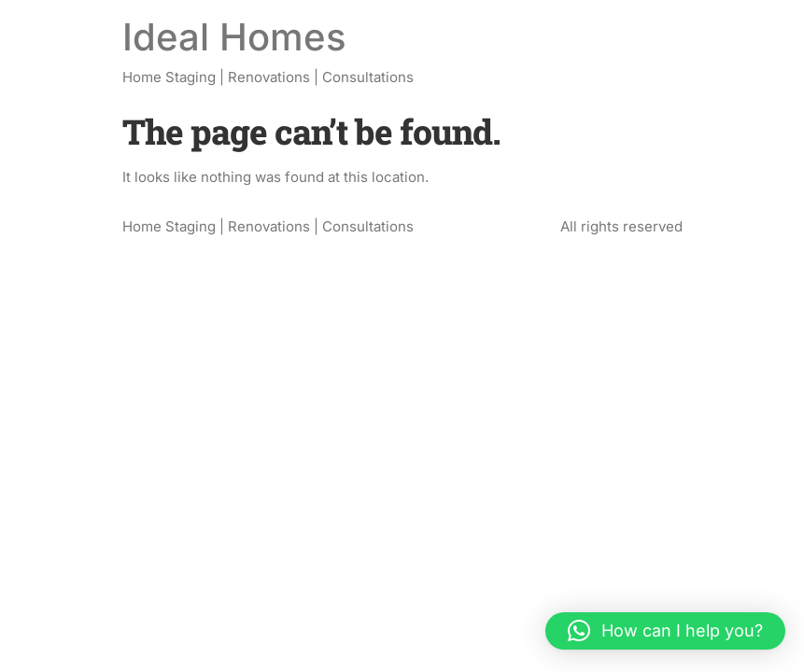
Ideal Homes (234, 37)
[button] (665, 631)
